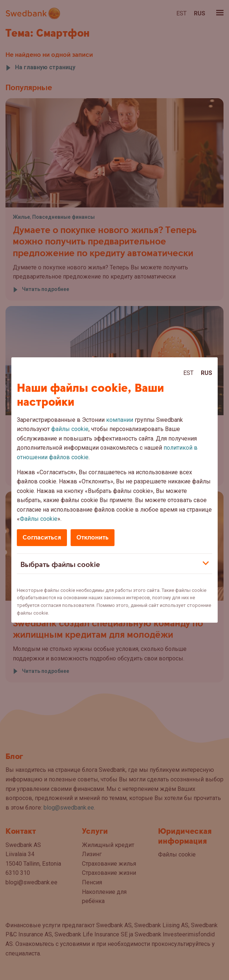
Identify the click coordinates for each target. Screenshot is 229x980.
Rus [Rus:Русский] (207, 373)
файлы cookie (70, 429)
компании (120, 420)
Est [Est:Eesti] (188, 373)
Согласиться (42, 537)
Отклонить (93, 537)
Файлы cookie (39, 519)
